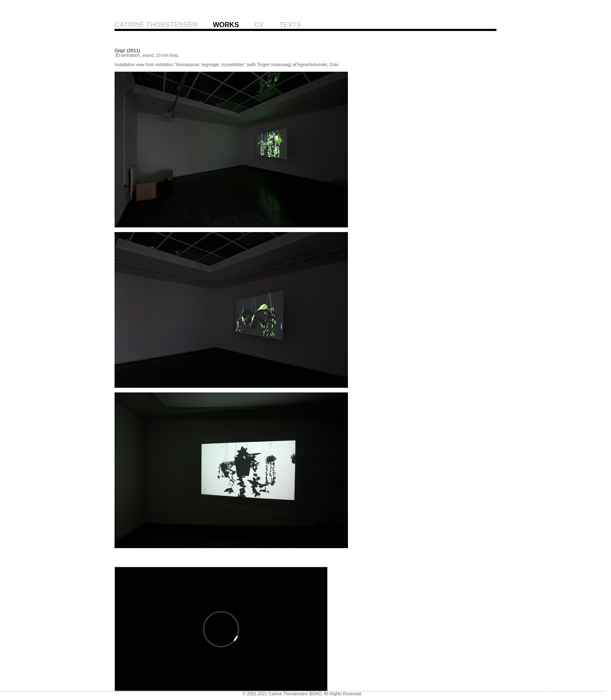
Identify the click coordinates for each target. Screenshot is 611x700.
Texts (290, 25)
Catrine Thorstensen (156, 25)
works (226, 25)
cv (259, 25)
